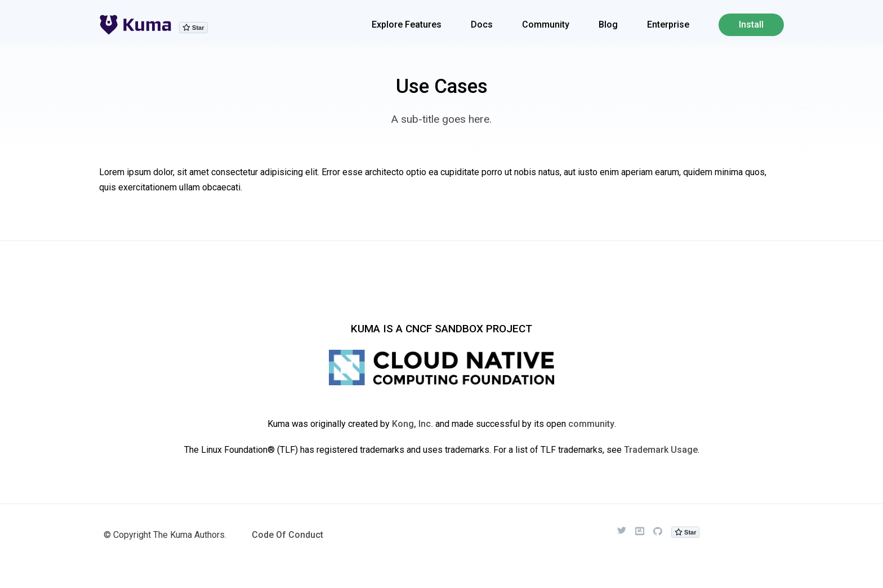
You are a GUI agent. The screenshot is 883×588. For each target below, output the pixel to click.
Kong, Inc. (412, 424)
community (591, 424)
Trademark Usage (661, 450)
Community (546, 24)
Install (751, 24)
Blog (608, 24)
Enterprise (668, 24)
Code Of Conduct (287, 535)
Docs (482, 24)
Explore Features (407, 24)
